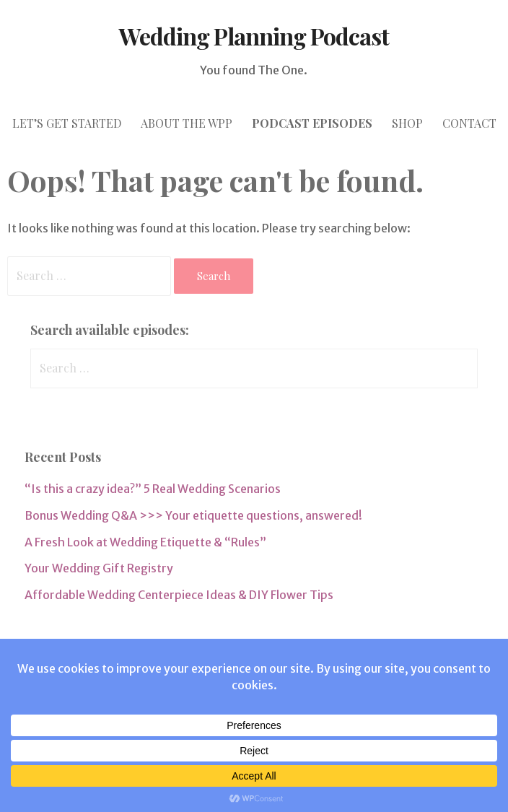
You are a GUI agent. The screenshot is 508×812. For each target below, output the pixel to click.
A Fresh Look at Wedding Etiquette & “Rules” (145, 542)
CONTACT (469, 123)
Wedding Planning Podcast (254, 36)
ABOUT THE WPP (187, 123)
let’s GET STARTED (67, 123)
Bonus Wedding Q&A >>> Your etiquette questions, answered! (193, 515)
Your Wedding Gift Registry (99, 568)
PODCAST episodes (312, 123)
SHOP (407, 123)
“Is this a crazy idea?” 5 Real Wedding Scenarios (153, 489)
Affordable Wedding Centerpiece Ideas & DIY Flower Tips (179, 595)
